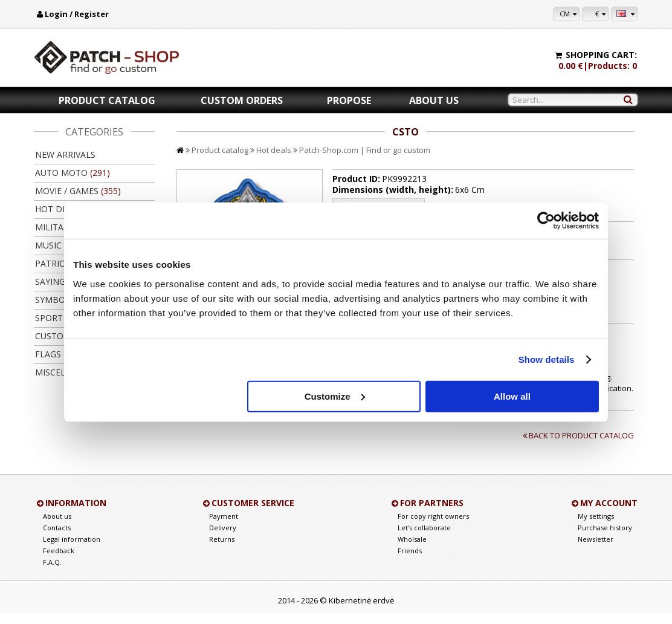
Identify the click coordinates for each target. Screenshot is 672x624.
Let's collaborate (424, 538)
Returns (222, 550)
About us (434, 100)
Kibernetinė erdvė (361, 611)
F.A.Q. (52, 573)
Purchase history (605, 538)
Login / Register (77, 14)
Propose (349, 100)
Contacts (57, 538)
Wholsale (412, 550)
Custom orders (242, 100)
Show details (547, 359)
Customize (335, 396)
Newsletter (596, 550)
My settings (596, 527)
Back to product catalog (580, 446)
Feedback (59, 561)
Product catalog (107, 100)
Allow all (512, 396)
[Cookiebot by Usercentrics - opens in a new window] (546, 221)
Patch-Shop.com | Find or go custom (365, 150)
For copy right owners (433, 527)
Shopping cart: (601, 55)
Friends (410, 561)
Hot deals (274, 150)
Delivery (223, 538)
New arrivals (65, 154)
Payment (224, 527)
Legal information (72, 550)
